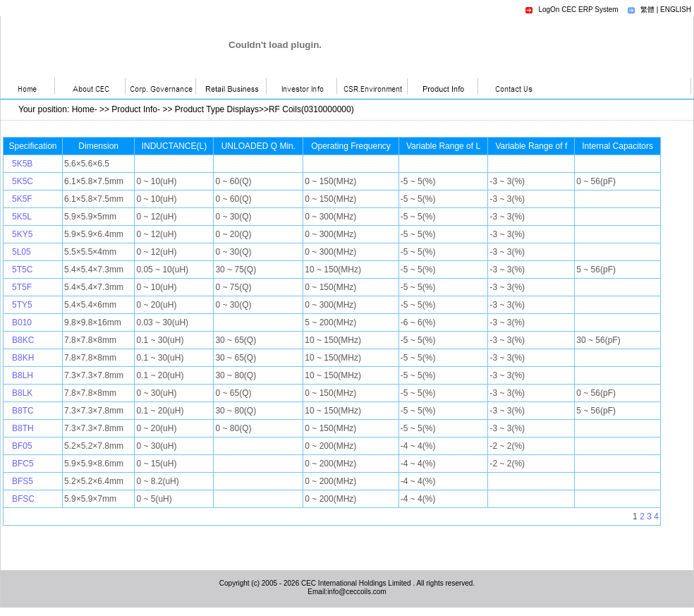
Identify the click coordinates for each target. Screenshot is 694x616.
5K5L (22, 217)
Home (83, 109)
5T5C (22, 270)
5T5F (22, 287)
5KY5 (22, 234)
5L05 (22, 252)
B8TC (23, 411)
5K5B (22, 164)
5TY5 (22, 305)
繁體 (647, 10)
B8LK (22, 393)
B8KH (23, 358)
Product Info (134, 109)
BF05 (22, 446)
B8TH (23, 428)
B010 (22, 322)
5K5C (23, 181)
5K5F (22, 199)
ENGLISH (676, 10)
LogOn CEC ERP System (578, 10)
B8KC (23, 340)
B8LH (23, 375)
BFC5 (23, 464)
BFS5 (23, 481)
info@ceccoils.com (357, 592)
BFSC (23, 499)
